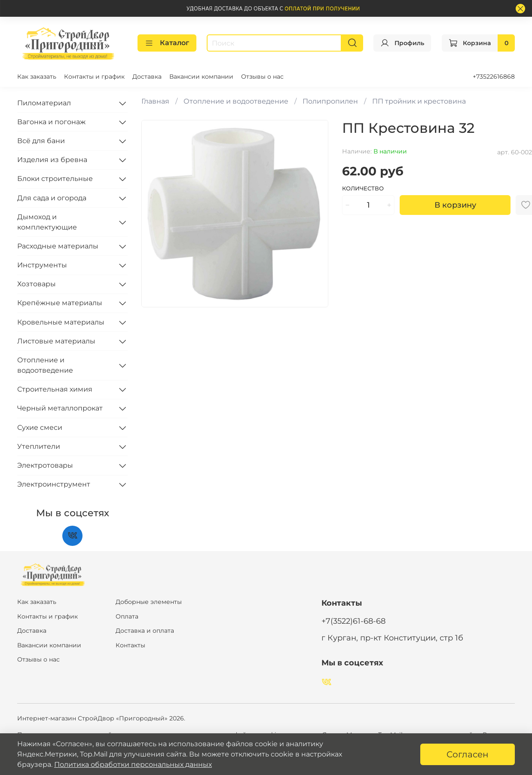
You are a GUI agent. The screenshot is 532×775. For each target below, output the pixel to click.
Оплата (127, 616)
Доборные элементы (149, 602)
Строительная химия (55, 389)
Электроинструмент (54, 484)
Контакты (130, 645)
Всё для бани (41, 141)
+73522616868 (494, 77)
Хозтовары (37, 284)
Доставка (147, 77)
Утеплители (39, 446)
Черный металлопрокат (60, 408)
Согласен (468, 754)
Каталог (167, 43)
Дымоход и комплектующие (47, 222)
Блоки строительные (55, 179)
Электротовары (45, 465)
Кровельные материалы (61, 322)
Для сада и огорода (52, 198)
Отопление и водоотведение (236, 101)
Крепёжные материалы (60, 303)
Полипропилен (330, 101)
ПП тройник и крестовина (419, 101)
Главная (155, 101)
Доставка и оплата (145, 631)
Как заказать (37, 77)
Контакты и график (94, 77)
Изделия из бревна (52, 160)
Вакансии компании (201, 77)
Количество (363, 188)
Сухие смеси (40, 427)
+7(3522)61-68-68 (353, 621)
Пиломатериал (44, 103)
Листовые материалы (56, 341)
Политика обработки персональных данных (133, 764)
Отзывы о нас (262, 77)
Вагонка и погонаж (51, 122)
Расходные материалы (58, 246)
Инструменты (42, 265)
